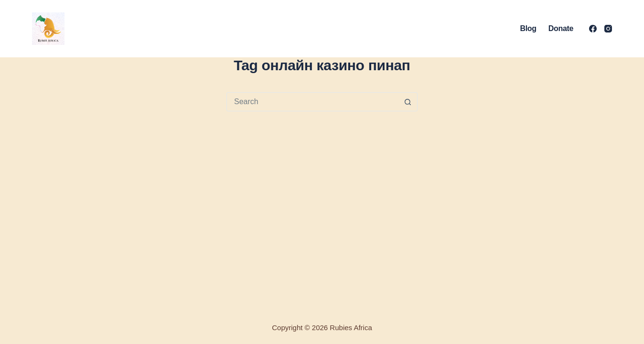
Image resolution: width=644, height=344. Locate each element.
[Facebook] (593, 29)
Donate (561, 28)
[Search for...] (312, 102)
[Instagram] (608, 29)
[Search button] (408, 102)
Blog (528, 28)
